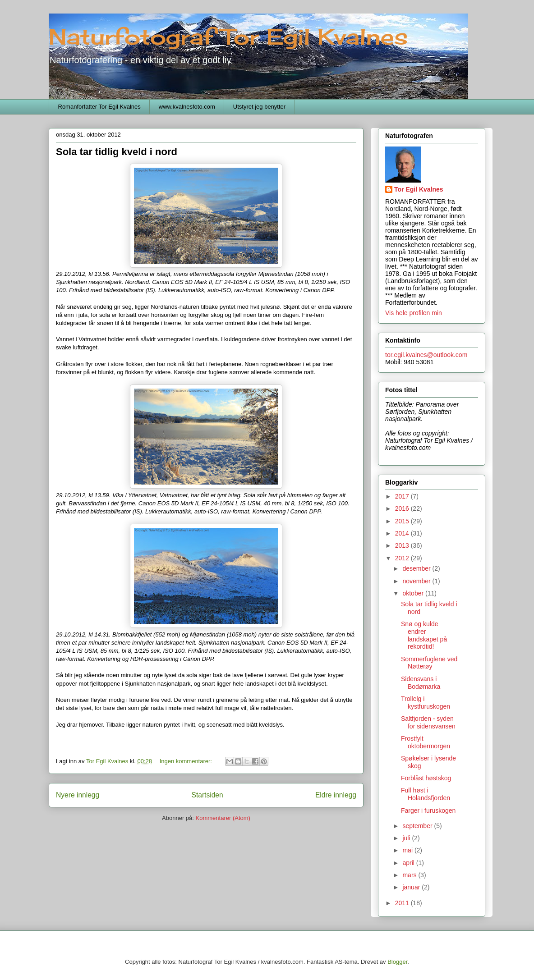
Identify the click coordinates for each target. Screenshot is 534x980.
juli (407, 838)
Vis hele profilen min (414, 313)
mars (410, 875)
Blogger (397, 962)
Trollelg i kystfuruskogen (426, 703)
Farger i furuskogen (428, 811)
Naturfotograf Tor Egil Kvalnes (228, 37)
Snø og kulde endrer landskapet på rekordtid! (424, 635)
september (418, 826)
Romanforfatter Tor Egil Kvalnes (99, 107)
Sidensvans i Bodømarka (421, 683)
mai (408, 850)
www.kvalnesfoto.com (187, 107)
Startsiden (207, 795)
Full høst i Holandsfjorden (426, 794)
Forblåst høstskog (426, 778)
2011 (403, 903)
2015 (403, 521)
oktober (414, 593)
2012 (403, 558)
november (417, 581)
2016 (403, 508)
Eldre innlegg (336, 795)
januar (412, 887)
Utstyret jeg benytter (259, 107)
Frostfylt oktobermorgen (426, 742)
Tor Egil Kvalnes (419, 189)
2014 (403, 533)
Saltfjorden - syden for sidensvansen (428, 722)
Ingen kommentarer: (187, 761)
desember (417, 568)
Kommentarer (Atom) (223, 818)
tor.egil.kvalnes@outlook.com (426, 355)
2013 (403, 545)
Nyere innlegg (78, 795)
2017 (403, 496)
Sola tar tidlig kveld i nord (117, 152)
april (409, 863)
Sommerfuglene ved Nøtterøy (429, 663)
